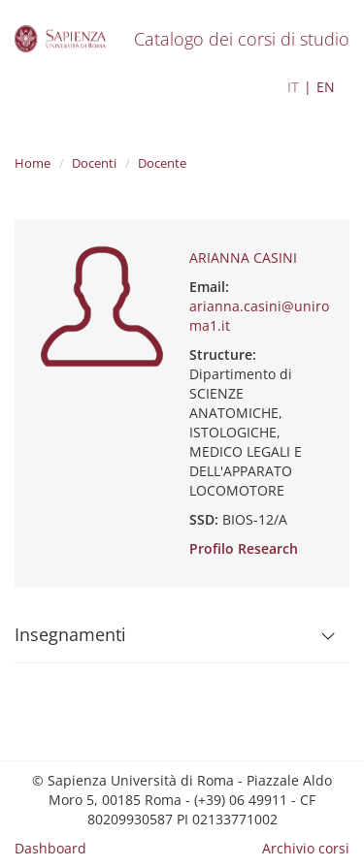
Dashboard (50, 848)
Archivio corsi (306, 848)
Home (33, 163)
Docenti (94, 163)
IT (293, 87)
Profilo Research (244, 548)
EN (326, 87)
